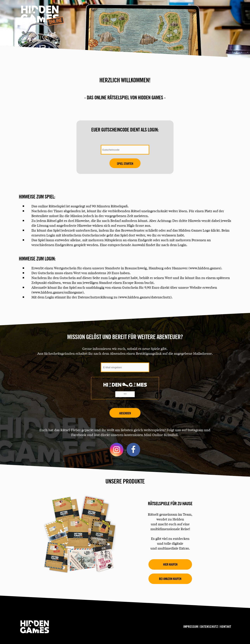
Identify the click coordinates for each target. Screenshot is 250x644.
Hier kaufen (170, 564)
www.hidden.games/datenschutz (145, 297)
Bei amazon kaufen (170, 579)
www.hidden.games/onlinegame (58, 292)
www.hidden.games (205, 268)
